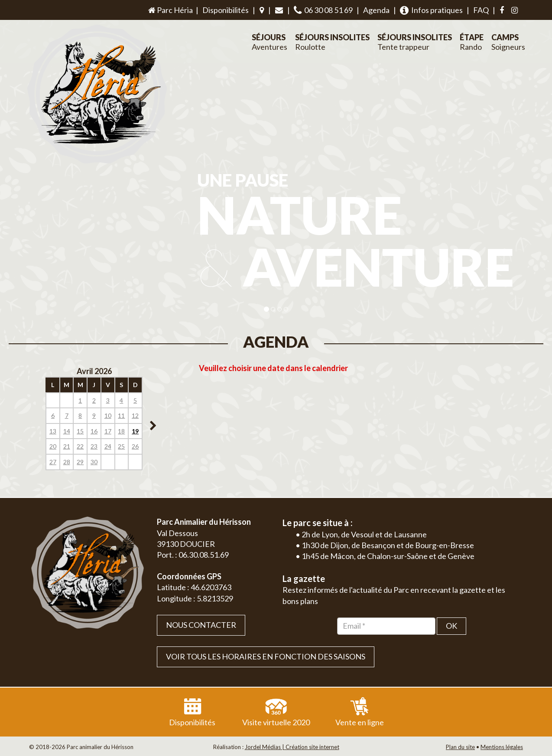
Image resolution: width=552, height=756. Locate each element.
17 (108, 431)
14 (67, 431)
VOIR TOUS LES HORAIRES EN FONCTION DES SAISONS (266, 656)
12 (135, 415)
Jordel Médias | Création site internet (292, 747)
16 (94, 431)
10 (108, 415)
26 (135, 446)
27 (53, 462)
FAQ (481, 10)
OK (451, 626)
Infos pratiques (431, 10)
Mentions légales (502, 747)
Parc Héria (170, 10)
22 (80, 446)
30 (94, 462)
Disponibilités (226, 10)
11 (121, 415)
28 (67, 462)
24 (108, 446)
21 (67, 446)
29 (80, 462)
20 (53, 446)
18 (121, 431)
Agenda (376, 10)
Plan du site (460, 747)
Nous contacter (201, 625)
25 (121, 446)
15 (80, 431)
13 (53, 431)
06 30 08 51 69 (323, 10)
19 (135, 431)
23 (94, 446)
